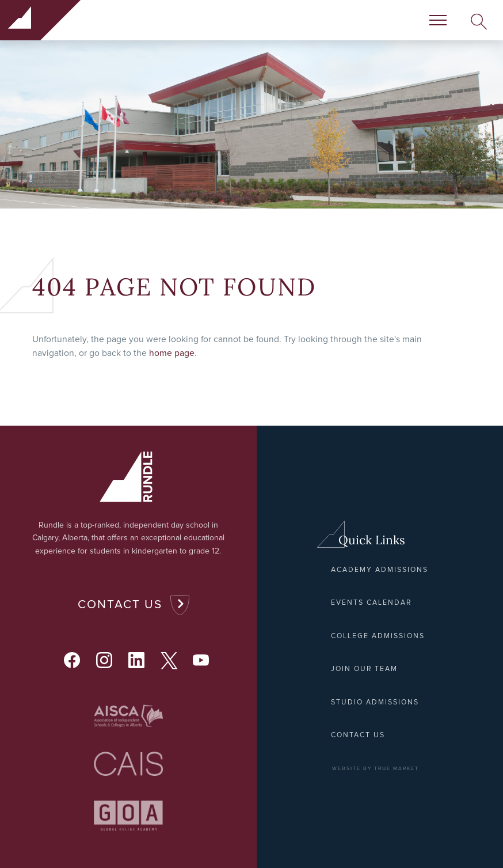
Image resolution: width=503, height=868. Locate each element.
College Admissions (378, 636)
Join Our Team (364, 669)
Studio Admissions (375, 702)
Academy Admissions (380, 570)
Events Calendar (371, 603)
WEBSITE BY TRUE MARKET (376, 769)
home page (172, 353)
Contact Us (120, 604)
